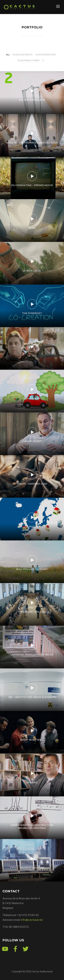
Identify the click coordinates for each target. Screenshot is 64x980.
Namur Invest (32, 441)
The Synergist (32, 313)
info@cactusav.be (32, 920)
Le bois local (32, 271)
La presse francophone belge (32, 655)
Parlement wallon (32, 612)
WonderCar (32, 399)
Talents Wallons (32, 868)
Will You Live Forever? (32, 569)
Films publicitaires (29, 60)
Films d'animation (46, 55)
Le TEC (32, 356)
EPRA (32, 228)
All (8, 55)
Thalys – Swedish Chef (32, 484)
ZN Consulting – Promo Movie (32, 185)
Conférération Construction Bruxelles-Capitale (32, 827)
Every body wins (32, 740)
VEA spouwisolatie (32, 100)
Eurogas (32, 527)
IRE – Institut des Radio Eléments (32, 697)
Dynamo (32, 782)
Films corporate (23, 55)
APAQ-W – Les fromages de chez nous (32, 143)
